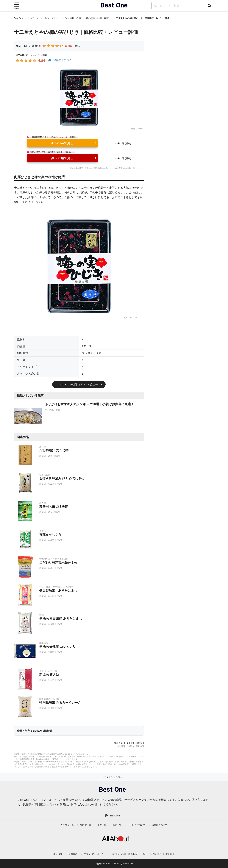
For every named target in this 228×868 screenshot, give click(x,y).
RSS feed (115, 816)
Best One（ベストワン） (26, 18)
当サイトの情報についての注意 (159, 854)
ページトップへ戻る (112, 777)
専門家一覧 (86, 825)
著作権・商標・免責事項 (125, 854)
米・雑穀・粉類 (73, 18)
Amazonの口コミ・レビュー (79, 384)
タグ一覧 (102, 825)
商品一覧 (117, 825)
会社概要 (58, 854)
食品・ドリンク (52, 18)
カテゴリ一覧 (67, 825)
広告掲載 (73, 854)
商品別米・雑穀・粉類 (97, 18)
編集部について (160, 825)
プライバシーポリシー (95, 854)
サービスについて (137, 825)
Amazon (140, 129)
